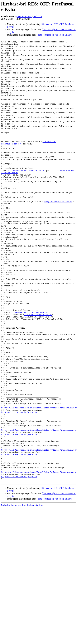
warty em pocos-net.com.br (58, 231)
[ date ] (40, 35)
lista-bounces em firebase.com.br (27, 197)
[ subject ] (58, 35)
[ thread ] (48, 35)
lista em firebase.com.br (38, 367)
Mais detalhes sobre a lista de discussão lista (22, 591)
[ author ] (68, 35)
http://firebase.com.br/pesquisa (19, 484)
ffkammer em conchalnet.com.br (30, 364)
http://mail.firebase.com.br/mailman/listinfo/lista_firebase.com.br (39, 479)
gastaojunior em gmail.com (29, 16)
